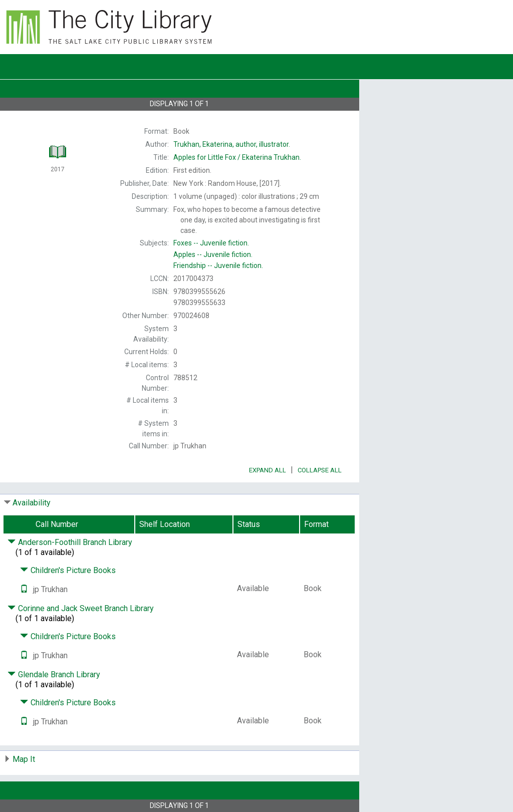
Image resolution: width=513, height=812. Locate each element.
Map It (24, 759)
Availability (32, 503)
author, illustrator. (232, 144)
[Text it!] (24, 589)
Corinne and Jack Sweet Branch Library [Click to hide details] (81, 608)
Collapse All (320, 470)
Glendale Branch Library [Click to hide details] (54, 674)
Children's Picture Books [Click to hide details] (68, 570)
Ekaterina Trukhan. (237, 157)
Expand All (268, 470)
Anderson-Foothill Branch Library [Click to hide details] (70, 542)
